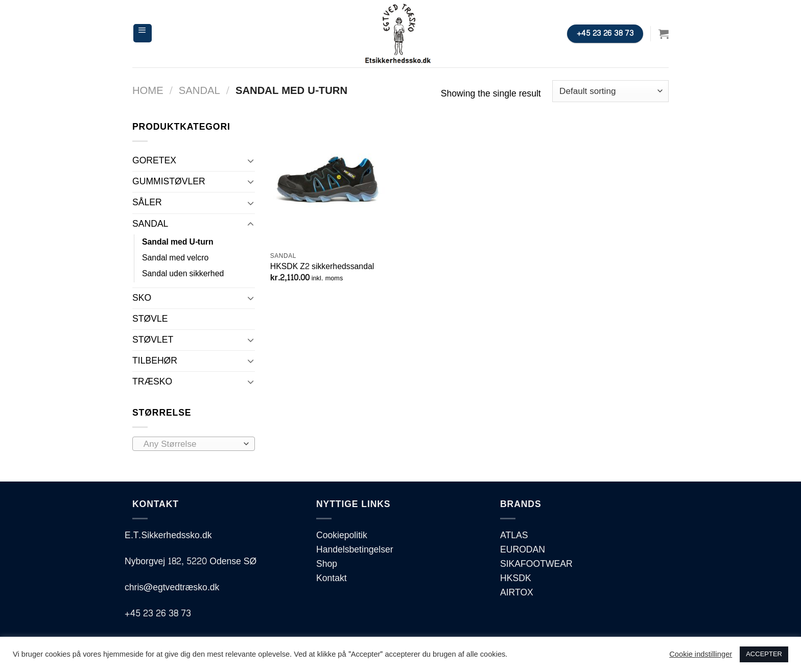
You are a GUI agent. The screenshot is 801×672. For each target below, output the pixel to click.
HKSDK (516, 578)
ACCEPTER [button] (764, 654)
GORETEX (154, 161)
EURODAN (523, 550)
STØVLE (150, 319)
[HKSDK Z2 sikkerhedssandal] (333, 183)
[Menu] (143, 33)
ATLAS (514, 535)
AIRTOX (517, 593)
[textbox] (191, 444)
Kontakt (332, 578)
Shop (327, 564)
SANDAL (199, 91)
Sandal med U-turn (178, 242)
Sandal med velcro (175, 258)
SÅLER (147, 202)
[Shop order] (610, 91)
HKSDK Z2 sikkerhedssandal (322, 267)
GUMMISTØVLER (169, 182)
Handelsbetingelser (355, 550)
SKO (142, 298)
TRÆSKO (152, 382)
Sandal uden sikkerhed (183, 274)
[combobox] (194, 444)
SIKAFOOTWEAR (536, 564)
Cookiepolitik (342, 535)
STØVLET (153, 340)
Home (148, 91)
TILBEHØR (155, 361)
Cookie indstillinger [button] (701, 655)
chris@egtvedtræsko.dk (172, 587)
